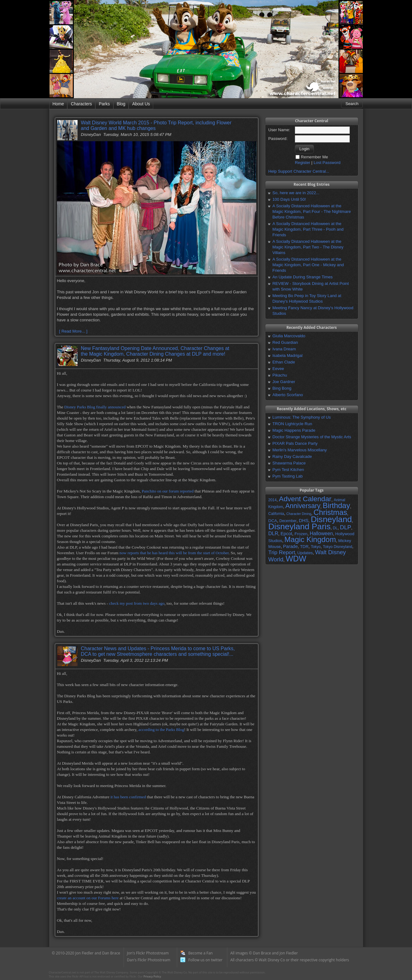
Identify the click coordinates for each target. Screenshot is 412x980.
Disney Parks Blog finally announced (95, 407)
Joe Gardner (284, 382)
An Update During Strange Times (303, 277)
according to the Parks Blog (161, 730)
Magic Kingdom (310, 539)
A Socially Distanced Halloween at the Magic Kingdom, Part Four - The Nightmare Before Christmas (312, 211)
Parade (290, 546)
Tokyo (316, 547)
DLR (273, 533)
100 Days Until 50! (289, 199)
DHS (304, 521)
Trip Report (282, 552)
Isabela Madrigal (288, 355)
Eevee (278, 369)
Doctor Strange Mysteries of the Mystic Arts (312, 437)
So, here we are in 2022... (296, 193)
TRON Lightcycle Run (292, 424)
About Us (141, 104)
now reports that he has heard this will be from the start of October (174, 553)
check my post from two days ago (137, 603)
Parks (104, 104)
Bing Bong (282, 388)
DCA (273, 521)
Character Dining (299, 514)
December (288, 521)
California (276, 514)
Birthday (336, 505)
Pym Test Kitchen (288, 470)
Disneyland (331, 519)
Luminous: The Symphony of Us (302, 417)
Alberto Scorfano (288, 395)
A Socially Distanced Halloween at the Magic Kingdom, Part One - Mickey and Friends (308, 265)
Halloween (321, 533)
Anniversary (303, 506)
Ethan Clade (284, 362)
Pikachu (280, 375)
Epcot (286, 534)
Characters (81, 104)
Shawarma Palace (289, 463)
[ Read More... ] (73, 331)
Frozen (301, 534)
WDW (296, 559)
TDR (304, 547)
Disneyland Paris (300, 526)
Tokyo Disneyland (338, 547)
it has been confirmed (128, 797)
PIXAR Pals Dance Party (295, 443)
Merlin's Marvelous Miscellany (300, 450)
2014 (273, 500)
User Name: (279, 130)
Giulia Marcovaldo (289, 336)
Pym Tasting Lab (288, 476)
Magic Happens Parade (294, 430)
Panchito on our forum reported (168, 491)
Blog (121, 104)
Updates (305, 553)
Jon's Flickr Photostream (148, 953)
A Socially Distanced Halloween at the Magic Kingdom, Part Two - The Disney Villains (308, 247)
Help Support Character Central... (299, 171)
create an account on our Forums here (88, 898)
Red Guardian (285, 342)
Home (58, 104)
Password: (278, 139)
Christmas (330, 512)
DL (335, 528)
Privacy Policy (152, 976)
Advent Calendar (305, 499)
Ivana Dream (284, 349)
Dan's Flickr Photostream (149, 960)
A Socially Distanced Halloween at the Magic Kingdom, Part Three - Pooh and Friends (308, 229)
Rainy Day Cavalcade (292, 456)
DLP (346, 527)
